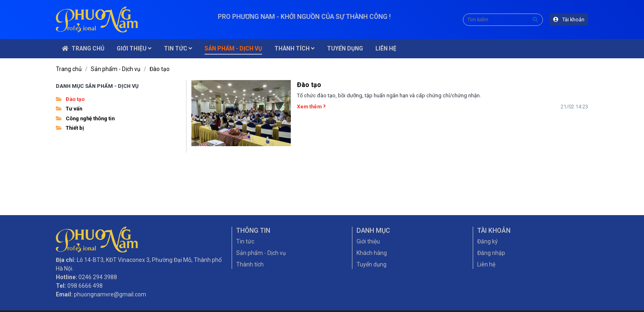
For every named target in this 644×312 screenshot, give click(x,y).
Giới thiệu (368, 241)
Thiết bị (70, 128)
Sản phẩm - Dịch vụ (116, 69)
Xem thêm (311, 107)
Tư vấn (69, 109)
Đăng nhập (491, 253)
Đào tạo (160, 69)
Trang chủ (69, 69)
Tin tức (245, 241)
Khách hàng (372, 253)
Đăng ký (488, 241)
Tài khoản (569, 19)
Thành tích (250, 264)
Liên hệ (486, 264)
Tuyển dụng (371, 264)
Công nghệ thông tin (85, 118)
